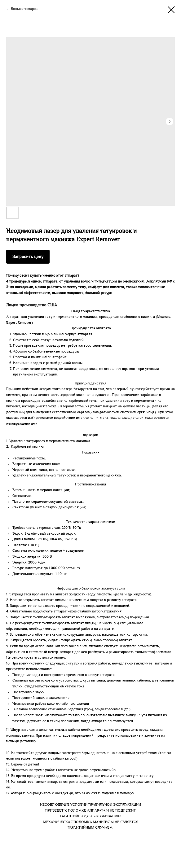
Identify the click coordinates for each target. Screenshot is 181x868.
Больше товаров (24, 9)
